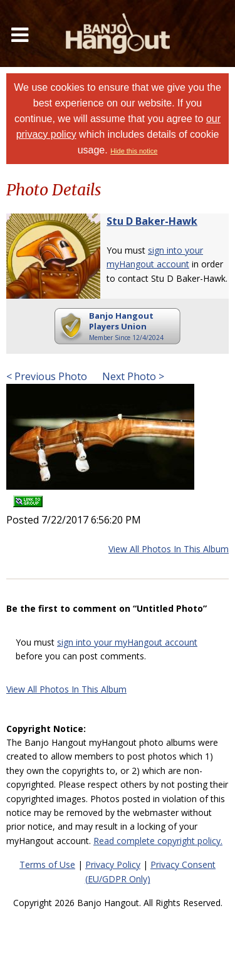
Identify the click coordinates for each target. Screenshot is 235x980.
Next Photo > (132, 376)
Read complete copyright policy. (158, 841)
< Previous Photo (47, 376)
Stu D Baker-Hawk (152, 221)
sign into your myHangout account (127, 642)
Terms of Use (47, 864)
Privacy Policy (113, 864)
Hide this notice (134, 151)
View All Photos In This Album (169, 549)
